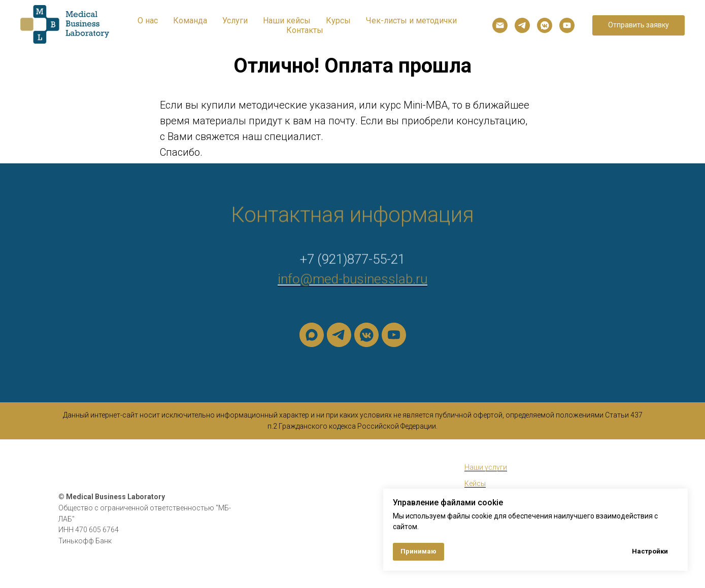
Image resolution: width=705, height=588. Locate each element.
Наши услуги (486, 467)
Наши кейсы (287, 21)
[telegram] (522, 25)
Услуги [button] (235, 21)
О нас (148, 21)
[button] (639, 25)
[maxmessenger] (312, 335)
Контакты (305, 30)
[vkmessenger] (545, 25)
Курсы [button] (338, 21)
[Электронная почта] (500, 25)
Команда (190, 21)
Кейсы (475, 483)
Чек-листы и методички (411, 21)
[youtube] (567, 25)
